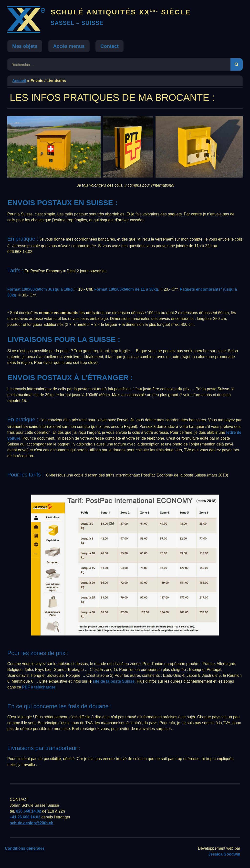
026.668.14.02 (29, 811)
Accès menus (69, 46)
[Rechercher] (237, 64)
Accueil (19, 81)
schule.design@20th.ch (31, 823)
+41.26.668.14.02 (25, 817)
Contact (109, 46)
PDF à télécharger (39, 687)
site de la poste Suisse (114, 681)
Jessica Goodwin (224, 854)
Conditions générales (25, 848)
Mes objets (25, 46)
